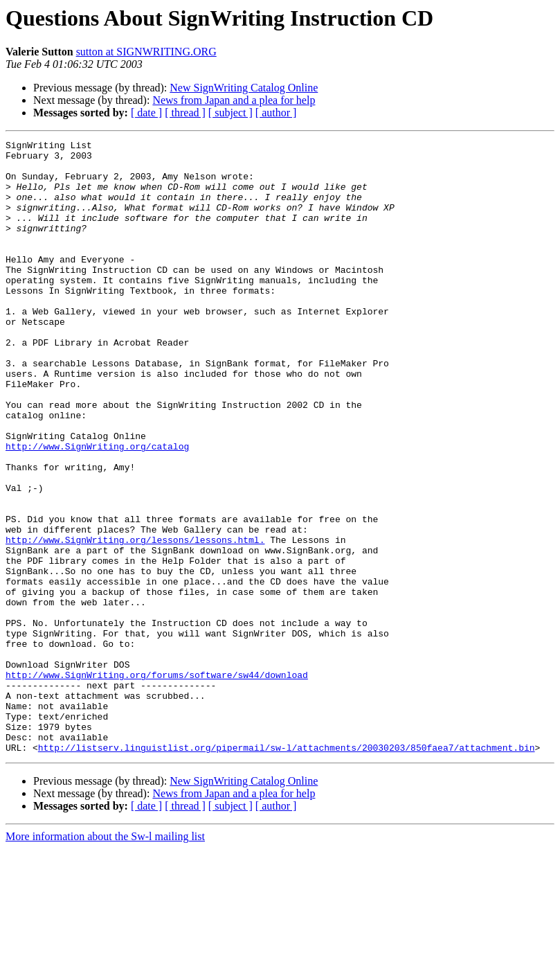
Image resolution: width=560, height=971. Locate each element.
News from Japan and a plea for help (234, 100)
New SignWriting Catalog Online (244, 88)
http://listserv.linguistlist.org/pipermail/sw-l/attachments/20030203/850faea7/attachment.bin (287, 870)
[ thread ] (185, 113)
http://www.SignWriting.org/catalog (97, 508)
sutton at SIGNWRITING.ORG (146, 52)
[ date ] (146, 113)
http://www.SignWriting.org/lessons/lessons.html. (135, 621)
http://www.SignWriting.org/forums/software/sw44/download (157, 783)
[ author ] (276, 113)
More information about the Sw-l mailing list (105, 959)
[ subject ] (231, 113)
